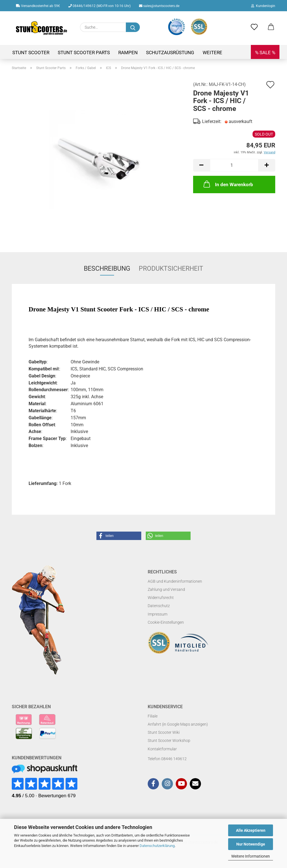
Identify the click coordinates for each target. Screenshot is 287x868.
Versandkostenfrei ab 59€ (38, 6)
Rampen (128, 53)
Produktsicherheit (171, 269)
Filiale (153, 716)
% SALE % (265, 53)
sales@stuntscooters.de (159, 6)
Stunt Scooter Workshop (169, 741)
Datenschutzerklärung (157, 846)
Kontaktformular (162, 749)
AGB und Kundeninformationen (175, 581)
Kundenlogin (263, 6)
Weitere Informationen (251, 856)
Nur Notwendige (251, 844)
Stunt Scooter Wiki (164, 732)
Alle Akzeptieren (251, 830)
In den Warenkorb (228, 184)
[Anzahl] (234, 165)
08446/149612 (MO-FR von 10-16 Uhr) (99, 6)
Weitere (212, 53)
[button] (271, 27)
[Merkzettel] (254, 27)
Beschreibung (107, 269)
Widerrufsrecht (161, 598)
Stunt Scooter (31, 53)
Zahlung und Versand (166, 589)
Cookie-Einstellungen (166, 622)
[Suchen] (133, 27)
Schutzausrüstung (170, 53)
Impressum (158, 614)
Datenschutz (159, 606)
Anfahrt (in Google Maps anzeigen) (178, 724)
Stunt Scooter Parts (84, 53)
